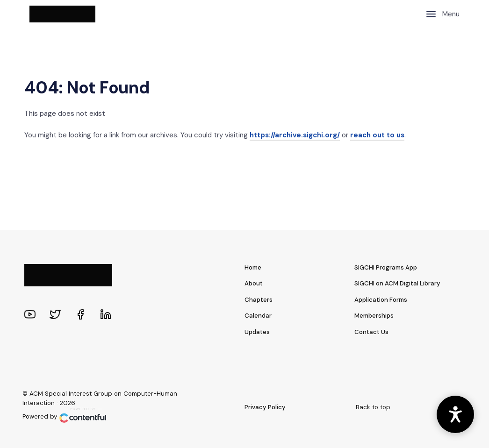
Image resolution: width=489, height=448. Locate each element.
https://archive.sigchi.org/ (295, 135)
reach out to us (377, 135)
